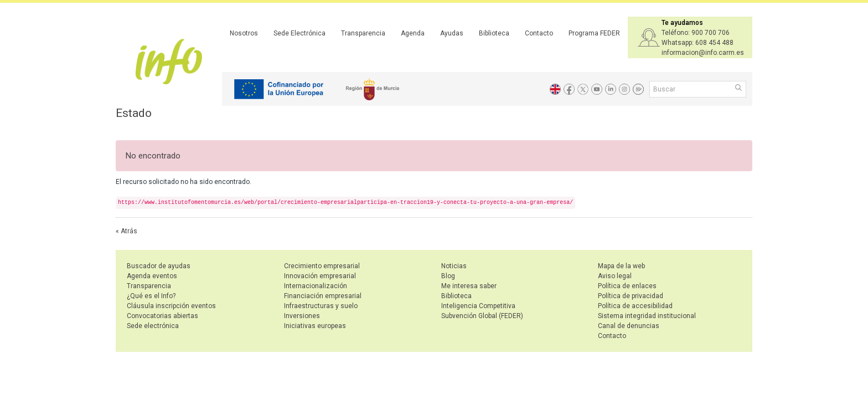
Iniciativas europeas (315, 326)
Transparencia (363, 33)
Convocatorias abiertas (162, 316)
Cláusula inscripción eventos (171, 306)
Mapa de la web (621, 266)
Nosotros (244, 33)
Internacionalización (316, 286)
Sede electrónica (153, 326)
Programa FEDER (594, 33)
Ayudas (452, 33)
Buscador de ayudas (159, 266)
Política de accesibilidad (635, 306)
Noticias (454, 266)
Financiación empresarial (323, 296)
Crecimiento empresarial (322, 266)
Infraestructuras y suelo (321, 306)
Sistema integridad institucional (647, 316)
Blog (448, 276)
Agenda (413, 33)
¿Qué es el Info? (151, 296)
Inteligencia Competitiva (478, 306)
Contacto (539, 33)
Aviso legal (615, 276)
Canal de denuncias (629, 326)
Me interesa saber (469, 286)
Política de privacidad (631, 296)
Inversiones (302, 316)
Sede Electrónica (299, 33)
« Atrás (126, 231)
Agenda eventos (152, 276)
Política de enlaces (627, 286)
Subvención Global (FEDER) (482, 316)
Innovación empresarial (320, 276)
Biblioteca (494, 33)
